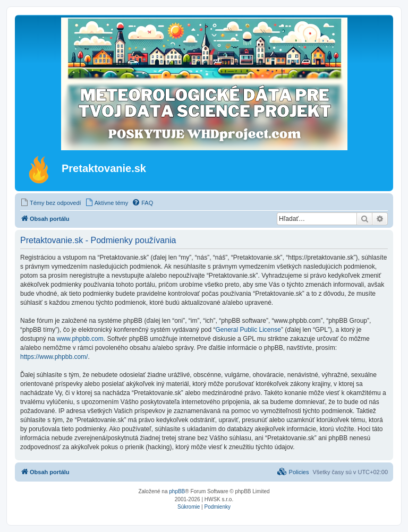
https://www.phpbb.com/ (54, 357)
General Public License (248, 330)
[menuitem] (51, 203)
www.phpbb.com (80, 339)
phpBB (177, 491)
